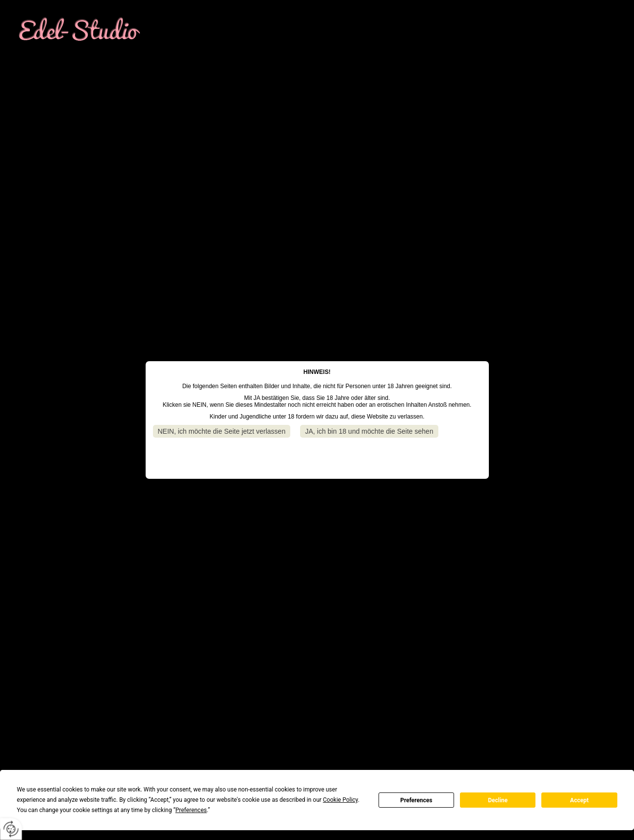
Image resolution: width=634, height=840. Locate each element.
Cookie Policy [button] (341, 800)
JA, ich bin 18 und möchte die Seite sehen (369, 431)
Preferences (416, 800)
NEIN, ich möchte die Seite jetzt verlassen (222, 431)
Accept (580, 800)
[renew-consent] (11, 829)
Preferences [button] (191, 810)
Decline (498, 800)
